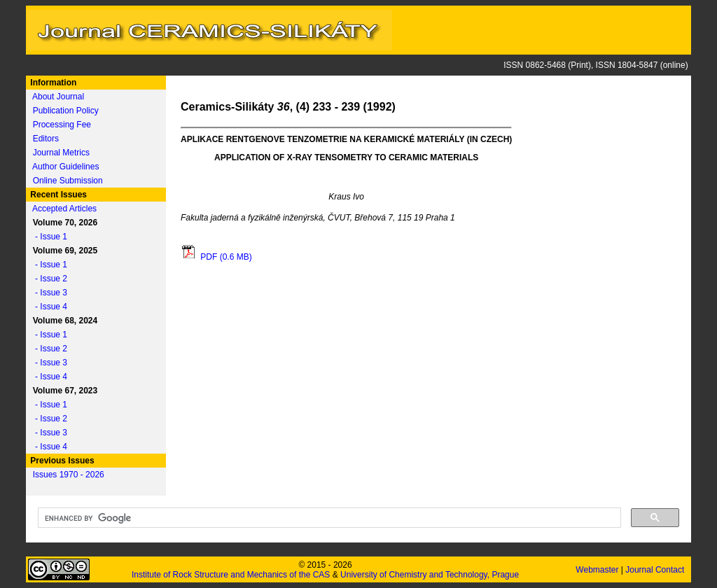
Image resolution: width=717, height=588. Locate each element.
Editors (46, 139)
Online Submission (68, 181)
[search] (328, 518)
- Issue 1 (48, 237)
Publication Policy (66, 111)
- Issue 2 (48, 279)
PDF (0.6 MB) (216, 257)
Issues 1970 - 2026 (69, 475)
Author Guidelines (65, 167)
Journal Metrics (61, 153)
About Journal (58, 97)
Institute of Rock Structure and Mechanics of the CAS (231, 575)
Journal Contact (656, 570)
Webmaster (598, 570)
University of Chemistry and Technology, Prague (430, 575)
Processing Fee (62, 125)
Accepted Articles (64, 209)
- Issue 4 (48, 307)
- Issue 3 (48, 293)
